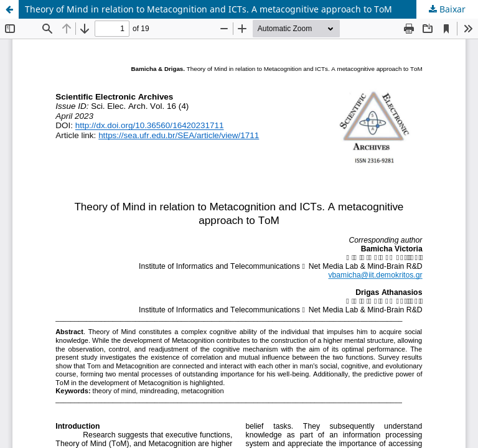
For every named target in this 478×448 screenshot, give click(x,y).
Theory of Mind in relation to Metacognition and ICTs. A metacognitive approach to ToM (209, 9)
